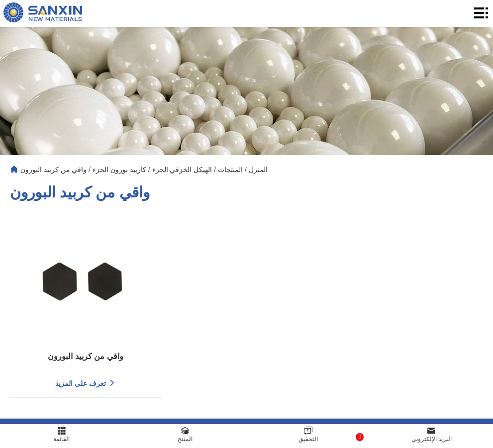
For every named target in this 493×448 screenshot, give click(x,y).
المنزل (258, 170)
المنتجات (230, 170)
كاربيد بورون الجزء (119, 170)
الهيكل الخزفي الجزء (182, 170)
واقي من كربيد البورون (54, 170)
